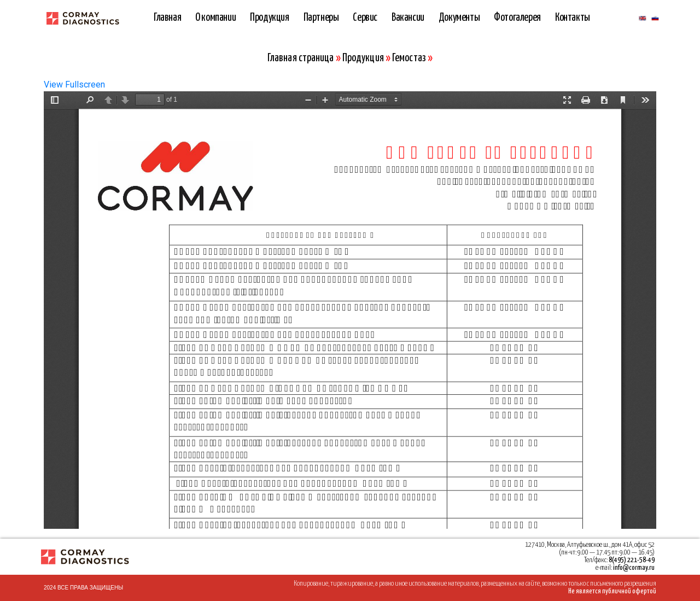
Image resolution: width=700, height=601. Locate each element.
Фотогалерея (517, 18)
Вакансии (408, 18)
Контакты (573, 18)
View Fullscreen (74, 84)
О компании (215, 18)
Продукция (269, 18)
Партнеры (321, 18)
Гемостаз (409, 58)
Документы (459, 18)
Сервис (365, 18)
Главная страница (301, 58)
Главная (167, 18)
